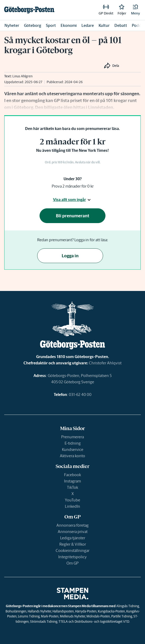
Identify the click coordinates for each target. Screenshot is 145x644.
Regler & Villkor (73, 544)
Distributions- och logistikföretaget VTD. (102, 622)
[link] (29, 10)
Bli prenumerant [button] (73, 216)
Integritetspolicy (72, 557)
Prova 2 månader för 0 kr (73, 186)
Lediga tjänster (73, 538)
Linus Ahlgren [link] (22, 76)
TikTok (72, 487)
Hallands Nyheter (39, 611)
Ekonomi (69, 25)
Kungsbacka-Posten (111, 611)
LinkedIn (72, 506)
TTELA (63, 622)
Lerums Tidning (29, 616)
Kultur (104, 25)
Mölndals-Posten (98, 616)
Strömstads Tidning (44, 622)
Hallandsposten (63, 611)
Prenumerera (72, 437)
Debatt (121, 25)
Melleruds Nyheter (72, 616)
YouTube (72, 500)
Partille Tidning (122, 616)
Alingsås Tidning (128, 606)
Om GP (72, 563)
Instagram (72, 481)
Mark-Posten (50, 616)
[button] (136, 10)
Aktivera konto (72, 456)
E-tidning (73, 443)
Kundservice (73, 449)
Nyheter (12, 25)
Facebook (72, 475)
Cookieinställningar (72, 550)
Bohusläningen (16, 611)
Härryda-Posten (86, 611)
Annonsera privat (73, 532)
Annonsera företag (72, 525)
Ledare (88, 25)
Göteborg (33, 25)
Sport (51, 25)
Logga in (70, 256)
